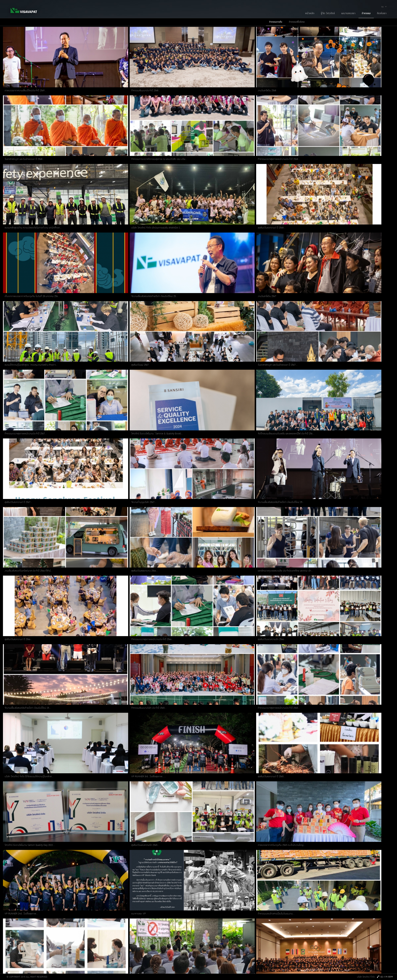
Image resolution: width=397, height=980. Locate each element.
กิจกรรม (366, 13)
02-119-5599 (385, 977)
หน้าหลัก (310, 13)
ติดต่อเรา (382, 13)
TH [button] (384, 7)
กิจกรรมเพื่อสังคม (297, 22)
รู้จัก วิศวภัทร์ (328, 13)
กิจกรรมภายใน (276, 22)
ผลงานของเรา (348, 13)
